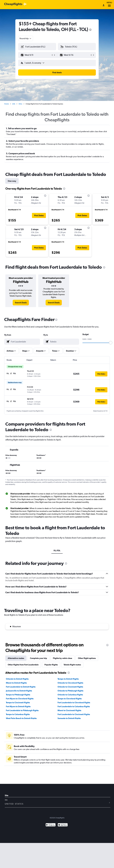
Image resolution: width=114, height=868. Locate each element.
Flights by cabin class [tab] (62, 658)
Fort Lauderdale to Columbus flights (74, 706)
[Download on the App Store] (63, 825)
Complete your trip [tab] (38, 658)
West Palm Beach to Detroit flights (21, 718)
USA (14, 104)
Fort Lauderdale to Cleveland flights (74, 703)
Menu (109, 5)
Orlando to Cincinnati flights (70, 687)
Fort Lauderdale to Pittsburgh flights (22, 710)
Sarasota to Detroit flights (69, 718)
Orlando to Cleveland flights (70, 683)
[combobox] (26, 38)
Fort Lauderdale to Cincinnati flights (74, 714)
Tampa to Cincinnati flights (18, 703)
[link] (21, 303)
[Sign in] (104, 5)
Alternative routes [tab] (16, 658)
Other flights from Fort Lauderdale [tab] (23, 665)
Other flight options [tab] (87, 658)
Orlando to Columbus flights (70, 695)
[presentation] (90, 30)
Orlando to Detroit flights (17, 679)
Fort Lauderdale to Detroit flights (21, 687)
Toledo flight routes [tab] (72, 665)
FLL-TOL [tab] (57, 551)
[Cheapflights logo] (13, 4)
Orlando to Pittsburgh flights (70, 691)
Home (6, 104)
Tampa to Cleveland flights (70, 699)
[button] (36, 55)
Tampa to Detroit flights (68, 679)
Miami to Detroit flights (16, 683)
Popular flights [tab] (51, 665)
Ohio (20, 104)
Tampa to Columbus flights (18, 714)
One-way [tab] (12, 181)
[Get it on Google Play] (51, 825)
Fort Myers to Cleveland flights (20, 699)
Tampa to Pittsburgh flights (18, 695)
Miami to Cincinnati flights (69, 710)
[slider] (111, 343)
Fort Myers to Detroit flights (18, 706)
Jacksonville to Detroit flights (19, 691)
